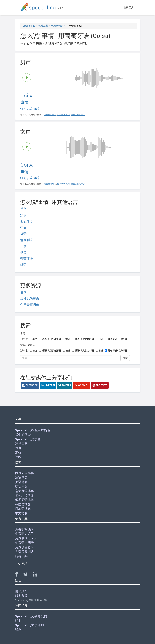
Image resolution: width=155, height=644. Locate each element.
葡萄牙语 (27, 259)
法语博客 (21, 478)
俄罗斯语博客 (24, 500)
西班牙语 (27, 221)
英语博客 (21, 482)
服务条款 (21, 596)
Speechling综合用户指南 (33, 430)
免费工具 (129, 7)
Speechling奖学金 (28, 439)
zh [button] (61, 8)
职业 (18, 621)
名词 (23, 292)
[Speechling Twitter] (28, 575)
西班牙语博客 (24, 473)
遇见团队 (21, 443)
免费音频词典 (58, 26)
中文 (23, 227)
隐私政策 (21, 591)
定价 (18, 453)
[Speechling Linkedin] (37, 575)
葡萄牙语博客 (24, 495)
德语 (23, 234)
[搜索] (66, 358)
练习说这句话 (30, 109)
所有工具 (21, 556)
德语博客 (21, 486)
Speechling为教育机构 (31, 616)
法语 (23, 215)
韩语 (23, 265)
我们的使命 (23, 435)
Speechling (29, 26)
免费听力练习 (24, 534)
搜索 (125, 358)
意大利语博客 (24, 491)
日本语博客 (23, 509)
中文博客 (21, 513)
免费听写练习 (24, 529)
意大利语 (27, 240)
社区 (18, 457)
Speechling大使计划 (29, 625)
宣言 (18, 448)
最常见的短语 (30, 298)
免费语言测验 (24, 543)
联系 (18, 629)
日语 (23, 246)
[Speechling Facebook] (19, 575)
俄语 (23, 252)
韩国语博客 (23, 504)
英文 (23, 209)
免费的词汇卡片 (26, 538)
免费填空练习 (24, 547)
